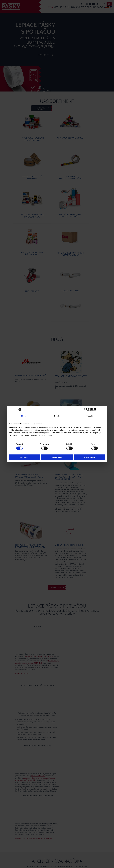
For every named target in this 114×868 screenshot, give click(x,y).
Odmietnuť (24, 457)
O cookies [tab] (90, 416)
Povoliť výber (57, 457)
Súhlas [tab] (24, 416)
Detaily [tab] (57, 416)
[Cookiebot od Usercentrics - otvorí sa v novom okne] (86, 410)
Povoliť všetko (90, 457)
